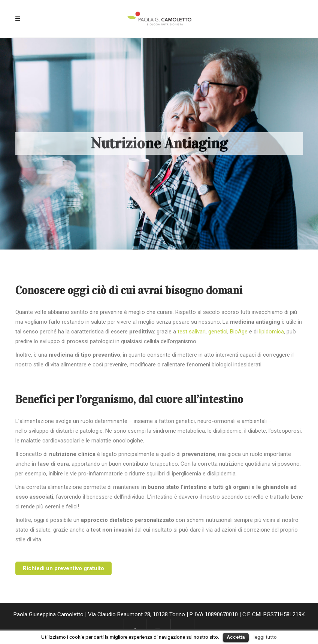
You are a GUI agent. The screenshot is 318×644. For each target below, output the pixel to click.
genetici (218, 332)
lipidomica (272, 332)
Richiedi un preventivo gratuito (63, 568)
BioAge (239, 332)
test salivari (192, 332)
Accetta (236, 637)
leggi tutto (265, 637)
